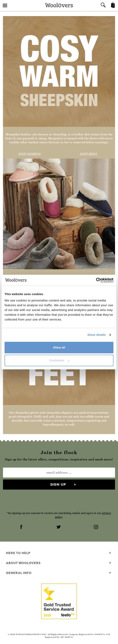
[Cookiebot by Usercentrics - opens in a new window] (96, 280)
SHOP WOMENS (29, 154)
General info (59, 573)
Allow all (59, 347)
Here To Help (59, 553)
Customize (59, 360)
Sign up (58, 484)
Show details (97, 335)
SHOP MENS (89, 154)
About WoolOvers (59, 563)
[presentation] (59, 500)
